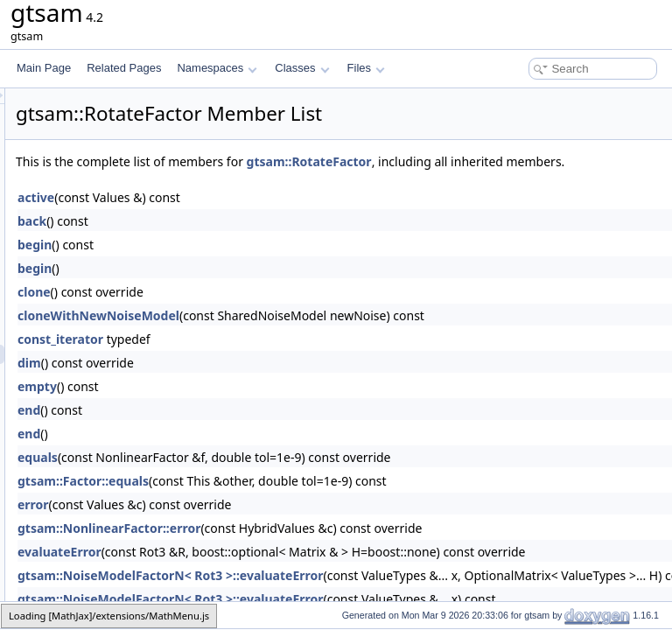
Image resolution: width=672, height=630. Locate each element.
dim (248, 382)
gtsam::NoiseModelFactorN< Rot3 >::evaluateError (389, 595)
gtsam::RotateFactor (528, 161)
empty (256, 406)
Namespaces (217, 68)
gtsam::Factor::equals (302, 500)
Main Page (44, 68)
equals (256, 476)
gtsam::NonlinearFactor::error (328, 547)
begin (253, 264)
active (255, 217)
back (251, 240)
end (248, 429)
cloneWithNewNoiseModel (317, 335)
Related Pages (124, 68)
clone (253, 311)
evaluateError (278, 571)
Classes (302, 68)
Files (366, 68)
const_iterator (279, 358)
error (252, 524)
